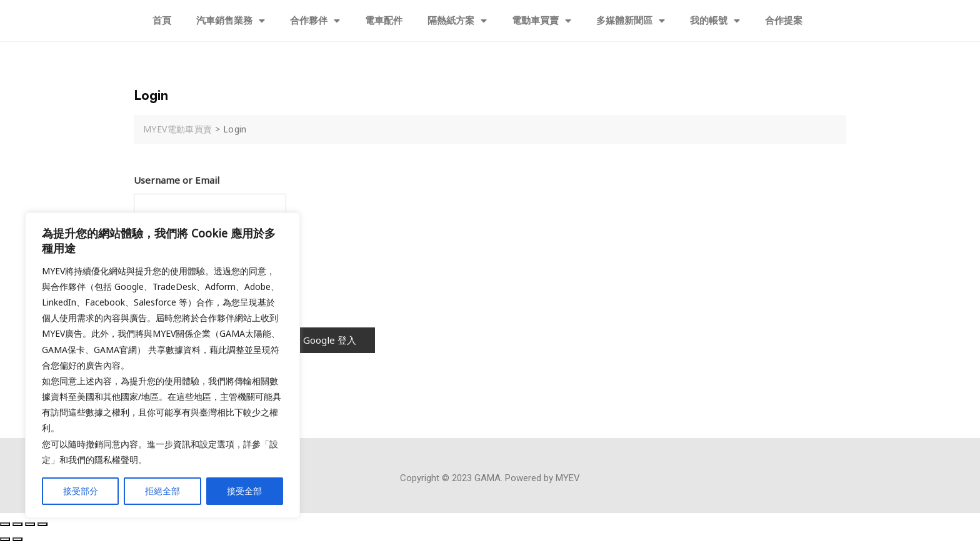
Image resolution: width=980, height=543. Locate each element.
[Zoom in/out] (42, 524)
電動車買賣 (542, 21)
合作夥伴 (315, 21)
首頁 (162, 21)
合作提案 (784, 21)
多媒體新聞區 (631, 21)
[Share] (17, 524)
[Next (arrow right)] (17, 539)
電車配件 (384, 21)
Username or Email (177, 180)
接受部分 (81, 491)
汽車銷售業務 (231, 21)
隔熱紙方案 (457, 21)
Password (155, 241)
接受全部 (244, 491)
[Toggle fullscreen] (30, 524)
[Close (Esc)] (5, 524)
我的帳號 (715, 21)
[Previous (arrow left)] (5, 539)
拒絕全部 (162, 491)
